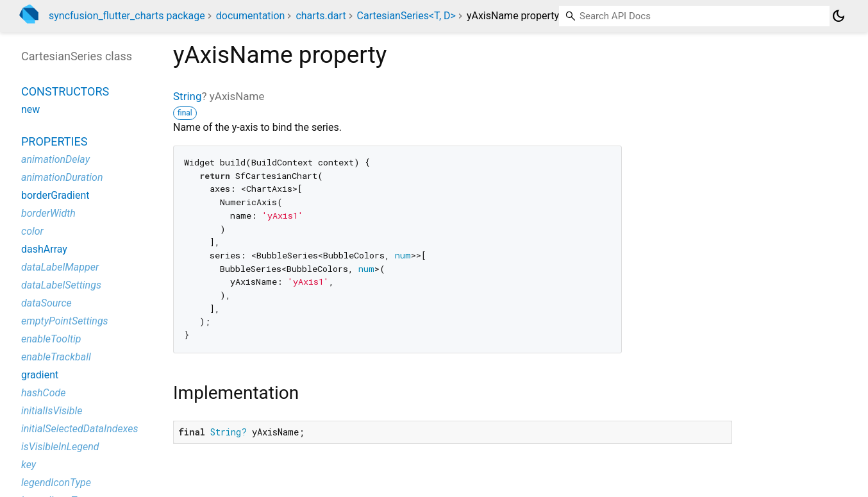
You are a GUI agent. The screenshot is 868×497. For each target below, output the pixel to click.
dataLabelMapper (60, 267)
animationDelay (55, 159)
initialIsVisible (52, 411)
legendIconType (56, 483)
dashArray (44, 249)
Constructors (65, 91)
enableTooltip (51, 339)
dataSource (46, 303)
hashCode (43, 393)
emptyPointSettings (65, 321)
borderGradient (55, 195)
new (30, 109)
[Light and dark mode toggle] (839, 16)
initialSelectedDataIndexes (80, 429)
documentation (251, 16)
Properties (54, 141)
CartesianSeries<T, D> (406, 16)
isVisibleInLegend (60, 447)
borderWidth (48, 213)
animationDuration (62, 177)
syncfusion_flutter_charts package (127, 16)
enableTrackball (56, 357)
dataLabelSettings (61, 285)
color (32, 231)
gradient (40, 375)
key (29, 465)
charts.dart (321, 16)
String (187, 96)
